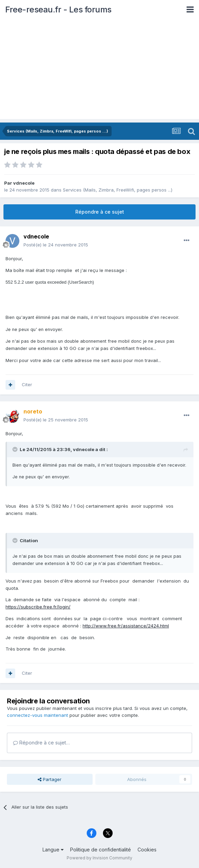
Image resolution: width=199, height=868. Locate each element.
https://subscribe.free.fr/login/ (38, 607)
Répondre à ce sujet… (41, 743)
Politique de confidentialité (101, 850)
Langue (53, 850)
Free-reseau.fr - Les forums (58, 9)
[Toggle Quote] (16, 449)
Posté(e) (56, 245)
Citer (27, 384)
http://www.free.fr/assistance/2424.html (126, 626)
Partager (50, 779)
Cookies (147, 850)
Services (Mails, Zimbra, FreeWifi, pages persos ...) (118, 190)
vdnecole (24, 183)
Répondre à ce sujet (100, 212)
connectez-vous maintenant (37, 715)
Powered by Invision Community (99, 858)
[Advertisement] (99, 71)
